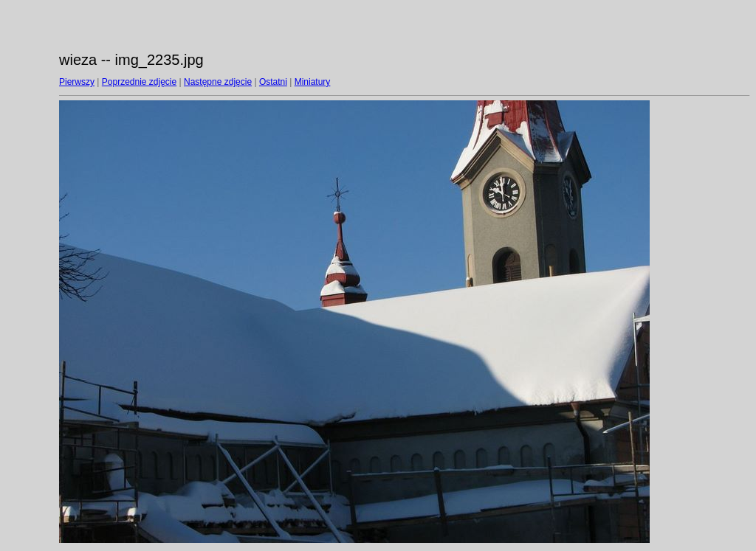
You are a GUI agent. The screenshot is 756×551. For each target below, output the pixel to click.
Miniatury (313, 82)
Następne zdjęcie (218, 82)
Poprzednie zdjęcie (139, 82)
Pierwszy (77, 82)
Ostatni (273, 82)
